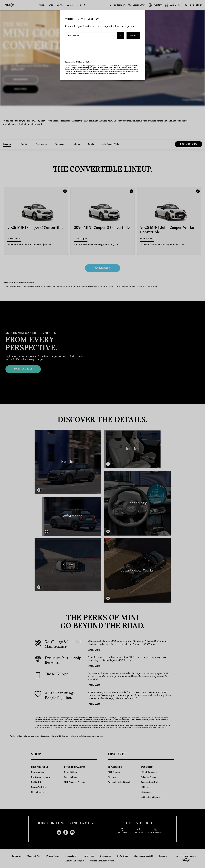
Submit (133, 35)
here (124, 74)
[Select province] (94, 36)
